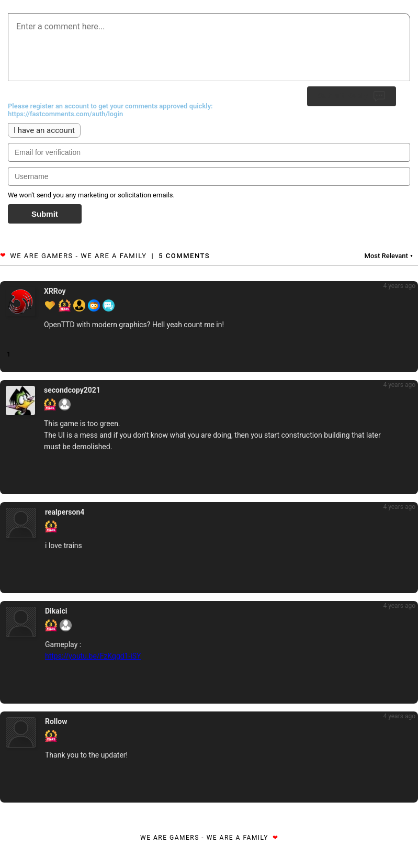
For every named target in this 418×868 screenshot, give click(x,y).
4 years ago (399, 286)
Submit (45, 214)
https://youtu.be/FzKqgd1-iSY (93, 656)
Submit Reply (352, 96)
